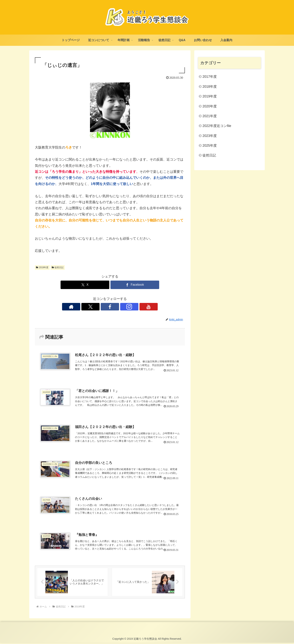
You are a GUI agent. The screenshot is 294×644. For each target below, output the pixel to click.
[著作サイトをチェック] (93, 307)
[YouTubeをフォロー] (127, 307)
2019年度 (42, 267)
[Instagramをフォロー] (118, 307)
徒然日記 (58, 267)
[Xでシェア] (85, 285)
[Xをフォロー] (101, 307)
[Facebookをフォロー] (110, 307)
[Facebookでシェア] (135, 285)
